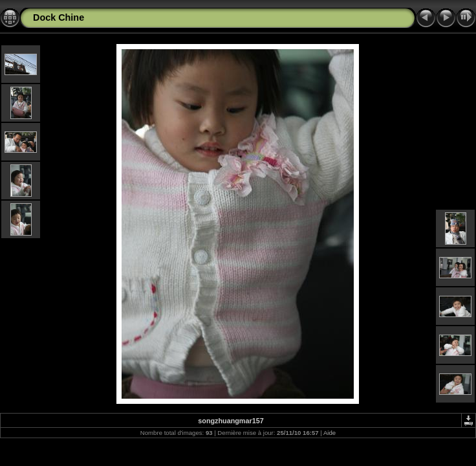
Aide (330, 433)
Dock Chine (59, 17)
